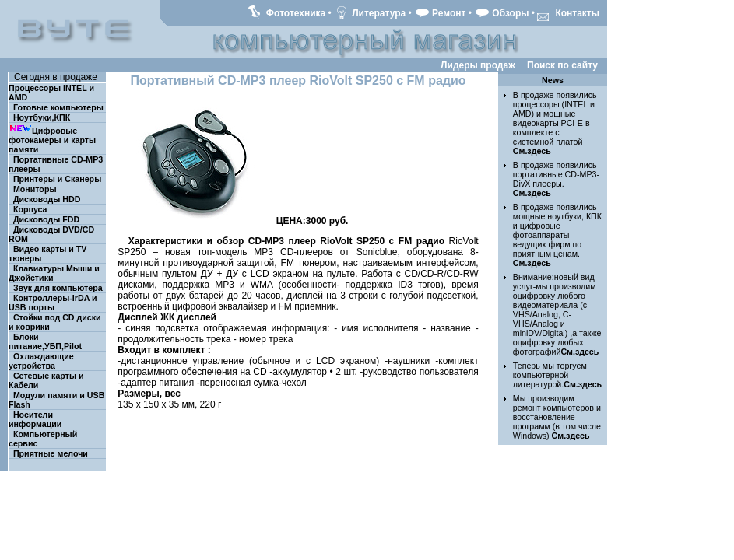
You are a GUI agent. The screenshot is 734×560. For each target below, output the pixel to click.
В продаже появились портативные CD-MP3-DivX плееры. (556, 179)
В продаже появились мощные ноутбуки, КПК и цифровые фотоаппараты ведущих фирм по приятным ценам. (557, 235)
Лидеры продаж (478, 65)
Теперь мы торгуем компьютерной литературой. (557, 375)
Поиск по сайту (562, 65)
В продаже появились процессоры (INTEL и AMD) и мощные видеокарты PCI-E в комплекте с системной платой (555, 123)
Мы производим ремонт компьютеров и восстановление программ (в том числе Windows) (557, 417)
